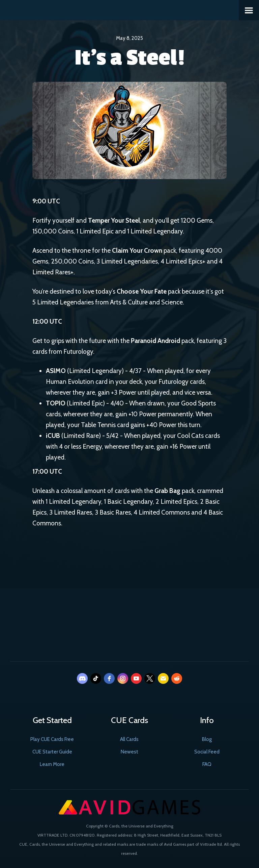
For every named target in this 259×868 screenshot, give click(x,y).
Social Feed (207, 752)
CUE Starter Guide (52, 752)
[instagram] (123, 678)
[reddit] (177, 678)
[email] (163, 678)
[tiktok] (96, 678)
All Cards (129, 739)
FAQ (207, 764)
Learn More (52, 764)
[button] (249, 10)
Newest (129, 752)
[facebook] (109, 678)
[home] (4, 9)
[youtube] (136, 678)
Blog (207, 739)
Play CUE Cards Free (52, 739)
